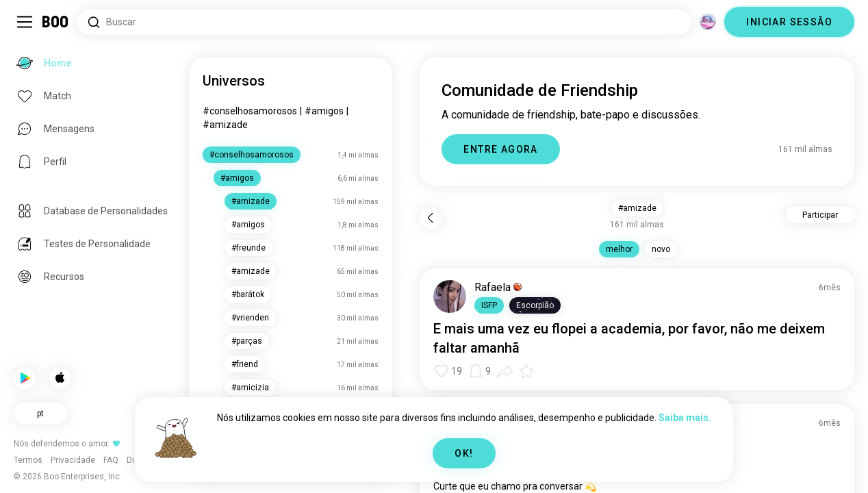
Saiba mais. (685, 418)
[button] (489, 305)
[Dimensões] (708, 22)
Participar (820, 215)
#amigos (324, 111)
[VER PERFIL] (450, 296)
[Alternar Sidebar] (25, 22)
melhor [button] (619, 249)
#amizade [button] (637, 208)
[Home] (56, 22)
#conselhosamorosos (250, 111)
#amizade (225, 125)
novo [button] (661, 249)
